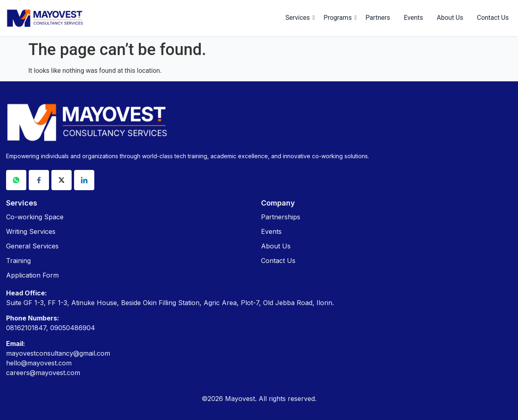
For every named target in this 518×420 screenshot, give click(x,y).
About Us (450, 18)
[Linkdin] (84, 180)
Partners (378, 18)
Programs (339, 18)
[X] (62, 180)
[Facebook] (39, 180)
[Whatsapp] (16, 180)
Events (413, 18)
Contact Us (493, 18)
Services (299, 18)
